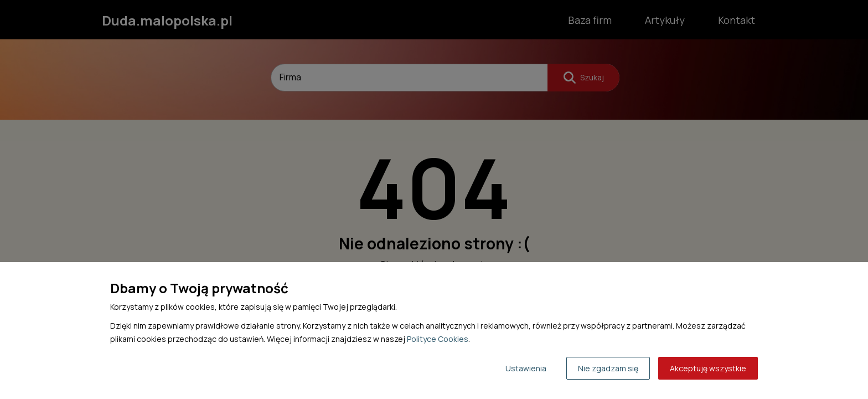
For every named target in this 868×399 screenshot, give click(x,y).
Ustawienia (526, 368)
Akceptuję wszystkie (708, 368)
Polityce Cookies (438, 339)
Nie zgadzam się (608, 368)
